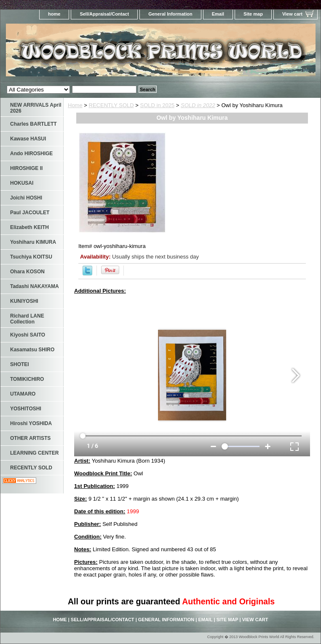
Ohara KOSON (27, 272)
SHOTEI (20, 364)
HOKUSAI (22, 183)
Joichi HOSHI (26, 198)
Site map (253, 14)
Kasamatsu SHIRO (32, 350)
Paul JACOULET (30, 213)
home (54, 14)
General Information (170, 14)
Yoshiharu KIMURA (33, 242)
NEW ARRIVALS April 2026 (36, 108)
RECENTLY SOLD (111, 105)
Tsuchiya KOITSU (31, 257)
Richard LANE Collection (27, 319)
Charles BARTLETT (33, 124)
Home (75, 105)
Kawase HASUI (28, 139)
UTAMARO (23, 394)
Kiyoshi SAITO (28, 335)
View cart (292, 14)
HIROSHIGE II (26, 168)
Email (218, 14)
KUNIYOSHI (24, 301)
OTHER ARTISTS (30, 438)
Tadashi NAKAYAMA (35, 286)
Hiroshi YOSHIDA (31, 423)
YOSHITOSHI (26, 409)
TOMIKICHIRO (27, 379)
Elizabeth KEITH (29, 227)
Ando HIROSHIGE (31, 154)
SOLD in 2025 (158, 105)
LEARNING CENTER (34, 453)
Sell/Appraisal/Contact (104, 14)
